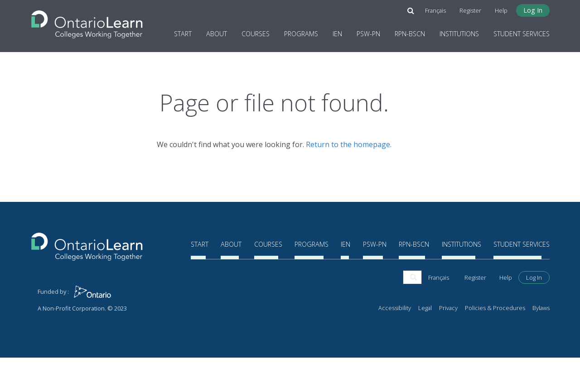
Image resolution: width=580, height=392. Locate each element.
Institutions (459, 33)
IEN (337, 33)
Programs (301, 33)
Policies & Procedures (495, 342)
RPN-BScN (410, 33)
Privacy (448, 342)
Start (183, 33)
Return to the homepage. (349, 144)
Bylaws (541, 342)
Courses (256, 33)
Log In (533, 10)
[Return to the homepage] (87, 21)
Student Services (522, 33)
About (217, 33)
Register (470, 10)
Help (501, 10)
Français (435, 10)
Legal (425, 342)
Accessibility (395, 342)
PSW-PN (368, 33)
